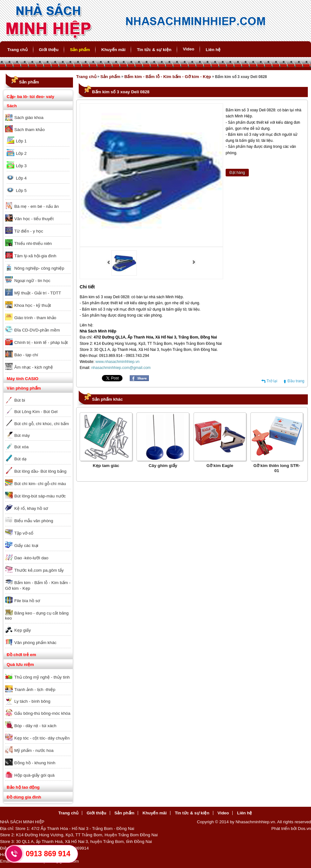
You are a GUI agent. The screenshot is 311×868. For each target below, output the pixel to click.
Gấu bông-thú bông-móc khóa (42, 713)
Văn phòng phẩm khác (35, 643)
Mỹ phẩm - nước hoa (34, 750)
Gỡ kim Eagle (220, 466)
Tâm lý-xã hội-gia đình (35, 256)
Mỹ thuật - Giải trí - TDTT (38, 293)
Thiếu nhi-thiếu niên (33, 243)
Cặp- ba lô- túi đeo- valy (30, 97)
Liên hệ (213, 50)
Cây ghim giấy (163, 466)
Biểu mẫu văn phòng (34, 521)
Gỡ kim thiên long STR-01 (277, 468)
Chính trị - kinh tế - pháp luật (41, 342)
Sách (12, 106)
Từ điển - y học (29, 231)
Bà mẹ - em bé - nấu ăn (36, 206)
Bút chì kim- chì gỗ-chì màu (40, 484)
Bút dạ (20, 459)
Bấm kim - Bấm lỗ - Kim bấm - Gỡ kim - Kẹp (38, 585)
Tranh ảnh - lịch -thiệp (35, 690)
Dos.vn (304, 829)
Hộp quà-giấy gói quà (34, 775)
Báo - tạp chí (26, 355)
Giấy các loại (26, 546)
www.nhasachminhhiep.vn (118, 362)
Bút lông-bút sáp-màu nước (40, 496)
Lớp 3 (21, 166)
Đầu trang (296, 381)
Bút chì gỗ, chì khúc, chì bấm (42, 424)
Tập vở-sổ (24, 533)
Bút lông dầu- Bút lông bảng (40, 471)
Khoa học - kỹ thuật (33, 305)
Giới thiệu (49, 50)
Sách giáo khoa (29, 118)
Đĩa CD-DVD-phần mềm (37, 330)
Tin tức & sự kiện (154, 50)
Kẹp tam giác (106, 466)
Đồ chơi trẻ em (21, 655)
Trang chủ (17, 50)
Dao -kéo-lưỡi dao (31, 558)
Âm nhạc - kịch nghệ (34, 367)
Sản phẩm (80, 50)
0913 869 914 (48, 854)
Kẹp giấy (23, 630)
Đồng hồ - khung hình (35, 763)
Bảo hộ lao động (23, 787)
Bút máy (22, 435)
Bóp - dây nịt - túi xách (35, 726)
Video (189, 49)
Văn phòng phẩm (24, 388)
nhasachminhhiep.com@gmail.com (121, 368)
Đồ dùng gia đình (24, 797)
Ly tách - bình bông (32, 701)
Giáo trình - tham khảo (35, 318)
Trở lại (272, 381)
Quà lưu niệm (20, 664)
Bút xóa (21, 447)
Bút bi (20, 400)
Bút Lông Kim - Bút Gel (36, 412)
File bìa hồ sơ (27, 601)
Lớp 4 (21, 178)
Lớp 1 (21, 141)
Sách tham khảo (30, 130)
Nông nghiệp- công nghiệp (39, 268)
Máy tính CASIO (23, 379)
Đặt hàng (237, 173)
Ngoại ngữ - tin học (32, 281)
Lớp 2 (21, 153)
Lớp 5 (21, 191)
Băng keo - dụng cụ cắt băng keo (37, 616)
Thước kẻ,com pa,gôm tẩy (39, 570)
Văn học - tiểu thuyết (34, 219)
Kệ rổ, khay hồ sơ (31, 508)
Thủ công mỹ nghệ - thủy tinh (42, 677)
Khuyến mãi (113, 50)
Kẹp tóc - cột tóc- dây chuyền (42, 738)
